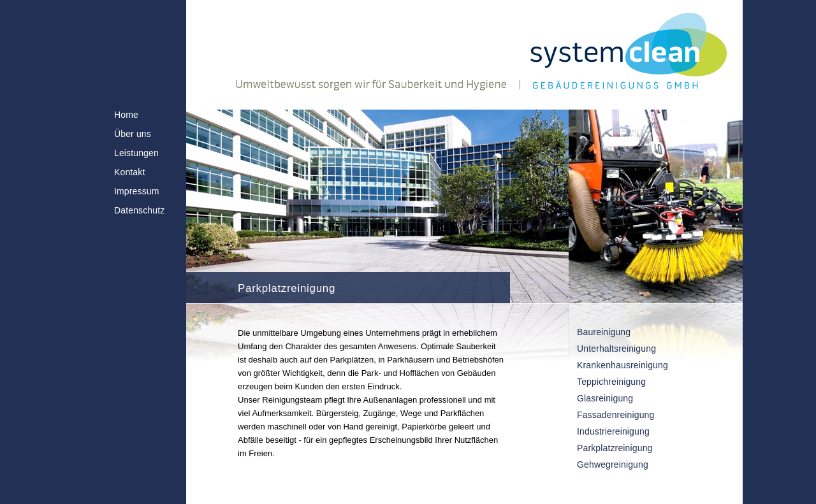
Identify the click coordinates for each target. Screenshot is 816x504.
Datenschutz (139, 210)
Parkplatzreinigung (615, 448)
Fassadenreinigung (616, 415)
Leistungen (136, 153)
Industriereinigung (613, 431)
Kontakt (129, 172)
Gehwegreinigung (613, 464)
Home (126, 115)
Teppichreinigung (611, 382)
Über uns (133, 134)
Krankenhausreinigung (623, 365)
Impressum (137, 191)
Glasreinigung (605, 398)
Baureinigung (604, 332)
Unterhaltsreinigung (616, 349)
